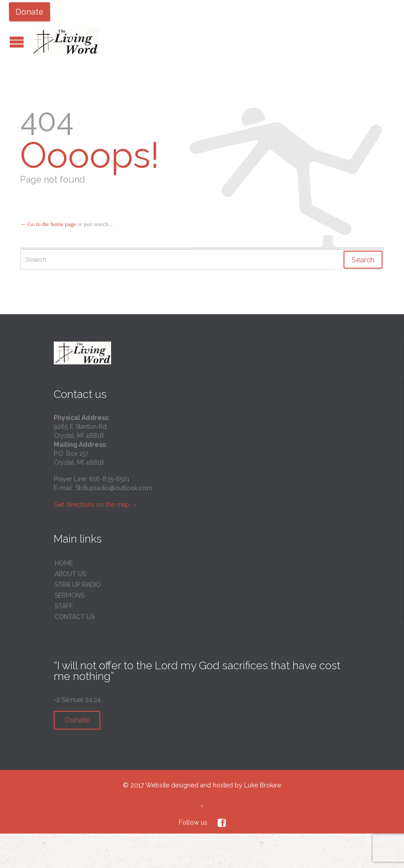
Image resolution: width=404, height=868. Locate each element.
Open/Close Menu (17, 42)
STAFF (64, 606)
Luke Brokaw (263, 785)
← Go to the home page (48, 224)
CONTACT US (75, 617)
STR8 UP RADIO (78, 585)
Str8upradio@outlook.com (114, 488)
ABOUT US (70, 574)
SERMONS (69, 595)
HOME (64, 563)
